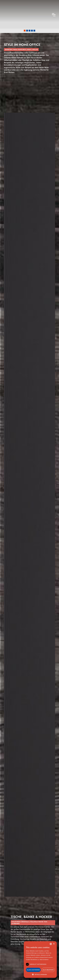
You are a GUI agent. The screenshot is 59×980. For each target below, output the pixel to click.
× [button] (54, 944)
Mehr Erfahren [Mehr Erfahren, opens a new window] (44, 960)
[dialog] (40, 960)
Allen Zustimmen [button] (33, 970)
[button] (25, 31)
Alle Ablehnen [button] (48, 970)
